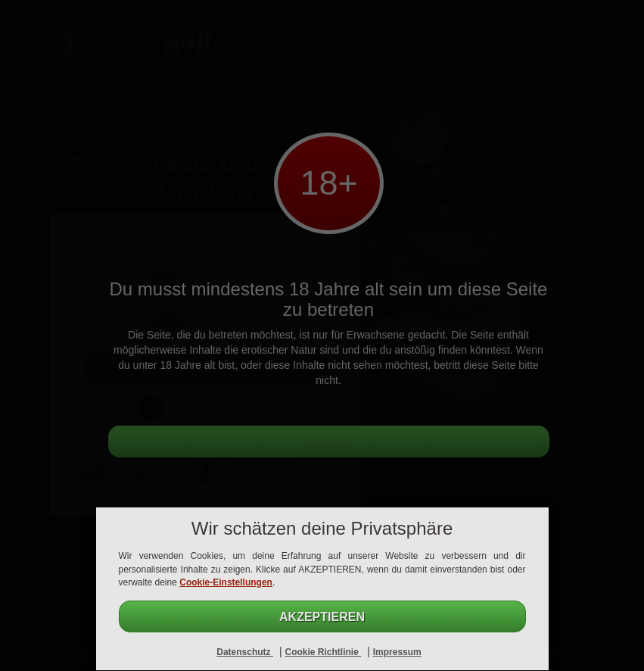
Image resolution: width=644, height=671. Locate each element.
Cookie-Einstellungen (226, 582)
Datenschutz (245, 652)
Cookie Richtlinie (323, 652)
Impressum (397, 652)
